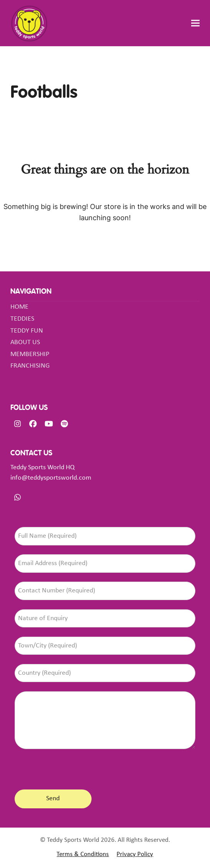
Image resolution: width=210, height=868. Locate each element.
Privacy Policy (135, 855)
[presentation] (73, 768)
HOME (19, 307)
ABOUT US (25, 342)
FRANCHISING (30, 366)
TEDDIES (22, 319)
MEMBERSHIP (30, 354)
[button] (195, 23)
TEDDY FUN (27, 331)
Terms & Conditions (83, 855)
